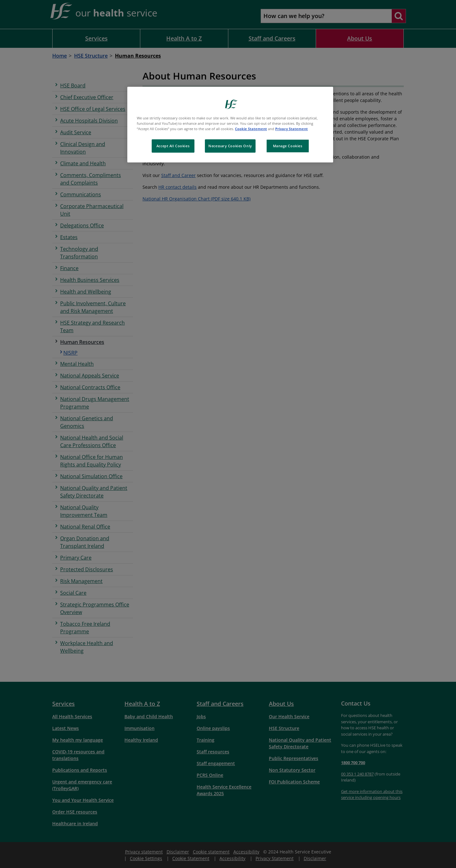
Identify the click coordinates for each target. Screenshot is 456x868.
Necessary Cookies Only (230, 146)
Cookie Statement (251, 129)
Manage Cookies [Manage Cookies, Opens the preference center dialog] (288, 146)
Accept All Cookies (173, 146)
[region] (230, 125)
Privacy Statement (291, 129)
